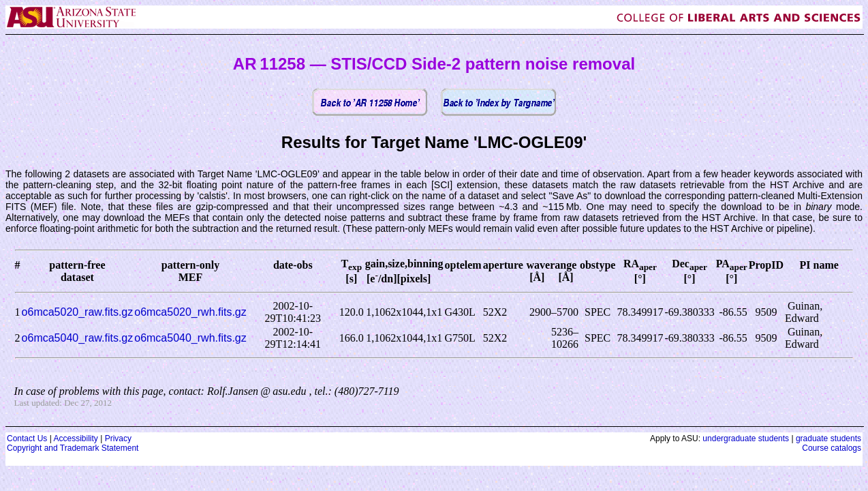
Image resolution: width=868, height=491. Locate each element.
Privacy (118, 438)
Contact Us (27, 438)
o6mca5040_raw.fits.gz (78, 338)
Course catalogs (832, 448)
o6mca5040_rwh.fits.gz (190, 338)
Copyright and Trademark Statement (73, 448)
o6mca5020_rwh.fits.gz (190, 312)
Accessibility (75, 438)
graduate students (828, 438)
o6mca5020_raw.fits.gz (78, 312)
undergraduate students (746, 438)
